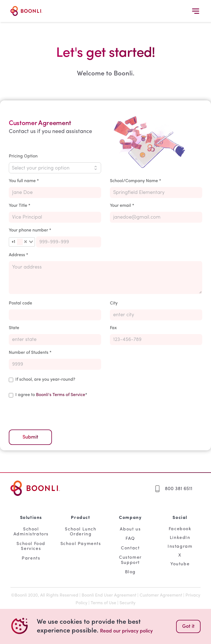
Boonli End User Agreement (109, 595)
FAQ (130, 539)
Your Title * (20, 206)
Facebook (180, 529)
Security (127, 603)
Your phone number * (30, 230)
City (114, 303)
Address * (18, 255)
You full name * (24, 181)
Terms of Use (103, 603)
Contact (130, 548)
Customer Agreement (161, 595)
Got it (188, 626)
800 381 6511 (179, 489)
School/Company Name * (135, 181)
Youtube (180, 564)
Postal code (20, 303)
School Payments (81, 544)
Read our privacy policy (126, 631)
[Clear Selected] (26, 242)
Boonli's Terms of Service (61, 395)
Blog (130, 572)
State (14, 328)
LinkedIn (180, 538)
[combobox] (22, 242)
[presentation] (51, 413)
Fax (113, 328)
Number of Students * (30, 353)
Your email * (122, 206)
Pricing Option (23, 156)
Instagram (180, 547)
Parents (31, 558)
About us (130, 529)
